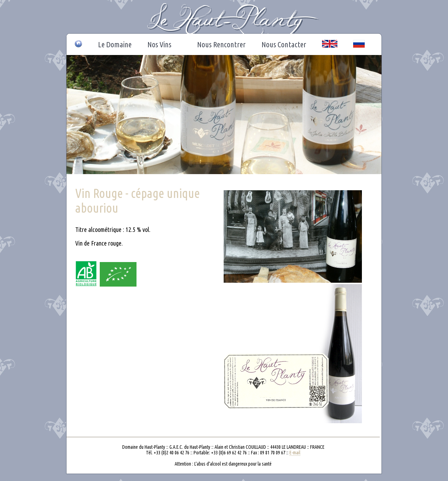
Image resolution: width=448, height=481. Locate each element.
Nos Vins (161, 44)
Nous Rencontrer (221, 44)
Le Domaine (115, 44)
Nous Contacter (284, 44)
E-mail (295, 453)
